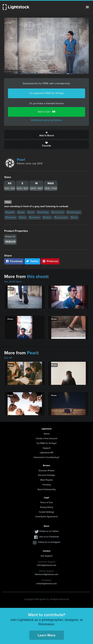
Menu (87, 7)
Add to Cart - (46, 112)
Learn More (47, 635)
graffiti (10, 212)
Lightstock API (47, 453)
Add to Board (46, 134)
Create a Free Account (47, 438)
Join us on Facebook (49, 537)
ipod (23, 217)
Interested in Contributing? (46, 457)
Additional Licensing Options (47, 120)
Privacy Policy (47, 507)
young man (61, 217)
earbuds (35, 217)
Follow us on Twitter (49, 531)
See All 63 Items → (15, 282)
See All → (10, 358)
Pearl (21, 160)
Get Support (46, 556)
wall (31, 212)
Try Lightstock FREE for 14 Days (46, 93)
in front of (58, 212)
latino (47, 217)
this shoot (37, 276)
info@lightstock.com (47, 565)
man (74, 217)
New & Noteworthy (47, 489)
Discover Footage (46, 475)
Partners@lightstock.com (47, 574)
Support (47, 448)
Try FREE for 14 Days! (46, 443)
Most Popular (47, 480)
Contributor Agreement (46, 517)
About (47, 434)
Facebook (14, 261)
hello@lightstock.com (47, 584)
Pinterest (50, 261)
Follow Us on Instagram (49, 542)
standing (43, 212)
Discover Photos (47, 471)
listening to (74, 212)
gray (21, 212)
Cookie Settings (46, 512)
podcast (11, 217)
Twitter (32, 261)
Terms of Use (46, 502)
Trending (46, 485)
